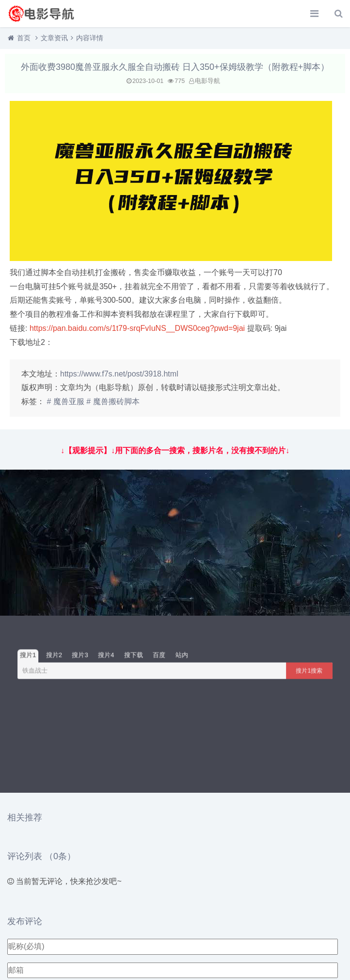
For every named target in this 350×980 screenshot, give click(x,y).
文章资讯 (54, 38)
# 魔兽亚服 (65, 401)
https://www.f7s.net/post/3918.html (119, 374)
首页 (24, 38)
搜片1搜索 (310, 670)
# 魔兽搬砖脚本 (113, 401)
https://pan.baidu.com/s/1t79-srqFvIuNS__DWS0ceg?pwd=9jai (137, 328)
